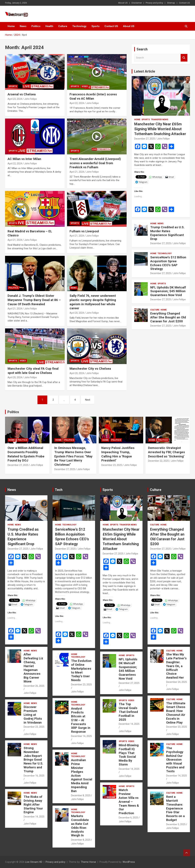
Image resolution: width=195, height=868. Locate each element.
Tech (59, 490)
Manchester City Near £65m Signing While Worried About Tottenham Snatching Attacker (160, 129)
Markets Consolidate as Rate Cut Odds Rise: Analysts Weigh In (80, 826)
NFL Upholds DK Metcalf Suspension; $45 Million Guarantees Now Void (168, 291)
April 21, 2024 (77, 172)
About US (123, 3)
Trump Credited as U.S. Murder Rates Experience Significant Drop (167, 233)
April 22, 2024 (77, 103)
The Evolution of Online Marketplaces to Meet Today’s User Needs (81, 670)
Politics (36, 26)
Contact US (184, 3)
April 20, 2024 (77, 313)
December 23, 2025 (112, 465)
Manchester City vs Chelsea (90, 369)
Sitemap (171, 3)
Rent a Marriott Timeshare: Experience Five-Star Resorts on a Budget (175, 808)
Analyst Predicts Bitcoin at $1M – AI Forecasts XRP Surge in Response (81, 720)
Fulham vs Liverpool (84, 231)
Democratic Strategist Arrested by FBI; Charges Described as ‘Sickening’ (166, 452)
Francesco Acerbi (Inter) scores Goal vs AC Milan (93, 96)
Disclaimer (137, 3)
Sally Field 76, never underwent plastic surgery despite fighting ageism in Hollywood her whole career (93, 302)
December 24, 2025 (177, 682)
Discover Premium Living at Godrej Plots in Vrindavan (33, 715)
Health (49, 26)
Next (88, 400)
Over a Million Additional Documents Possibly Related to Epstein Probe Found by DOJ (26, 454)
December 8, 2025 (81, 795)
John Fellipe (30, 99)
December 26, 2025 (34, 686)
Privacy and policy (154, 3)
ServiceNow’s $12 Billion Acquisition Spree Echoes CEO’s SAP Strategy (168, 263)
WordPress (129, 862)
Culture (63, 26)
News (23, 26)
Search (184, 58)
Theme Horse (88, 862)
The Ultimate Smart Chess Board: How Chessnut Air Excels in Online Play (176, 713)
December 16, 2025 (34, 776)
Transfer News (160, 120)
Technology (79, 26)
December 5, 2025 (176, 824)
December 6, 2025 (128, 818)
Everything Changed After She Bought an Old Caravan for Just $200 (168, 317)
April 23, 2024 (15, 99)
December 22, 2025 (158, 461)
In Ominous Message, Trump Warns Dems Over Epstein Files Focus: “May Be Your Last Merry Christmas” (73, 456)
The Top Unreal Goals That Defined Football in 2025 (128, 712)
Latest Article (145, 71)
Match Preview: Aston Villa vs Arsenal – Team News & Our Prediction (129, 802)
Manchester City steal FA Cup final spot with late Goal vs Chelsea (33, 371)
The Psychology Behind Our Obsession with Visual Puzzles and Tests (175, 760)
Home (11, 26)
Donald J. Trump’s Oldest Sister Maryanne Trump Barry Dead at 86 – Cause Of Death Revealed (34, 300)
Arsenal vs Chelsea (22, 94)
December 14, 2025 (34, 817)
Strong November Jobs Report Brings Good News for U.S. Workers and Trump (33, 760)
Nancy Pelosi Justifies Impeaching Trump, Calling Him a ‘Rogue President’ (118, 454)
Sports (95, 26)
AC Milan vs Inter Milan (24, 159)
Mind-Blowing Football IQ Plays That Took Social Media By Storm (129, 755)
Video (85, 86)
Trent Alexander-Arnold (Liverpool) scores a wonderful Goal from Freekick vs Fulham (95, 163)
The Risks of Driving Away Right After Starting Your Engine (33, 804)
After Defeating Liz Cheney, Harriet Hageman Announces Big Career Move (33, 668)
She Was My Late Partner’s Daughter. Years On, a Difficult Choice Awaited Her (176, 666)
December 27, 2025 (145, 139)
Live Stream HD (34, 862)
